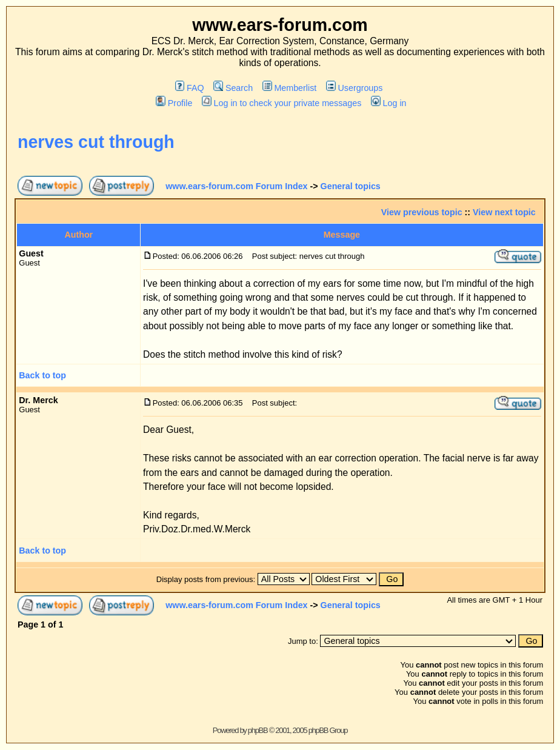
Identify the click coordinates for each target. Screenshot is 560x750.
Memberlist (289, 88)
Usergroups (354, 88)
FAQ (190, 88)
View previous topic (422, 212)
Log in (388, 103)
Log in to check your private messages (282, 103)
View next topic (504, 212)
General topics (351, 186)
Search (233, 88)
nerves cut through (96, 142)
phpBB (258, 730)
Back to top (42, 375)
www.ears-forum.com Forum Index (236, 186)
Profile (174, 103)
